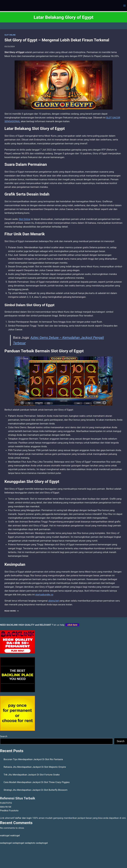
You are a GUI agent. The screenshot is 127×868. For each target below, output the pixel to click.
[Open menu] (124, 6)
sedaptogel (6, 843)
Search (4, 736)
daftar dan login (23, 818)
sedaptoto (30, 843)
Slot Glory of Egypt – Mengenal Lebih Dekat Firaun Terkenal (57, 40)
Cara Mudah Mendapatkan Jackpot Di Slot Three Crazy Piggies (37, 782)
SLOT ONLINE (10, 35)
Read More (12, 611)
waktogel (5, 835)
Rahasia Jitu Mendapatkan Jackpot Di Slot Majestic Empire (35, 767)
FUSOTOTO (6, 803)
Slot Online (24, 219)
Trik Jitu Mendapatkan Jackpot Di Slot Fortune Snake (32, 775)
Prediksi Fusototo (9, 810)
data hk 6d (6, 807)
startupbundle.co (44, 595)
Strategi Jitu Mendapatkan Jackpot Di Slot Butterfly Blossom (36, 790)
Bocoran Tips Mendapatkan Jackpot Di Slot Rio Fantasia (33, 759)
